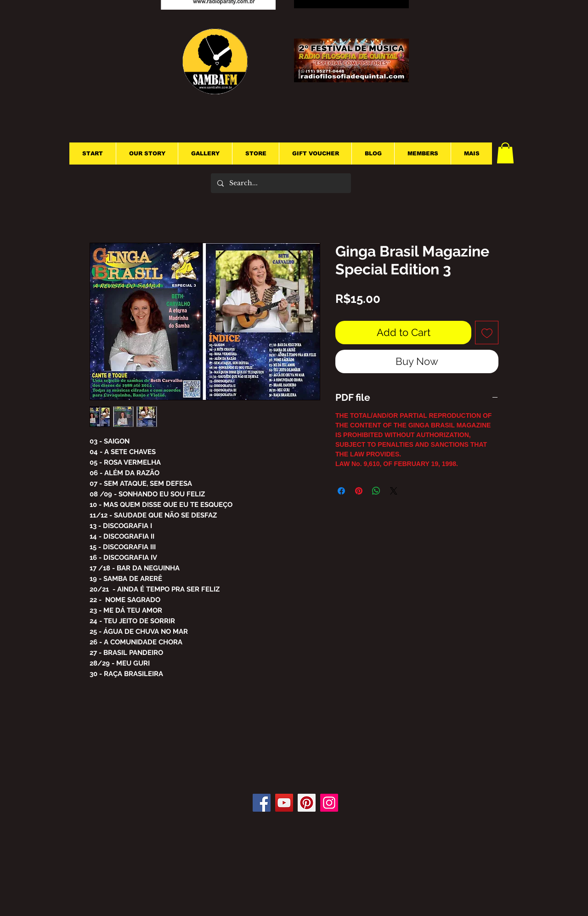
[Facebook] (262, 803)
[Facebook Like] (298, 766)
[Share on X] (394, 491)
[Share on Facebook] (341, 491)
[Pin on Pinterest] (359, 491)
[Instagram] (329, 803)
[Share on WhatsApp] (376, 491)
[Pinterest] (307, 803)
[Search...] (280, 183)
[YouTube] (284, 803)
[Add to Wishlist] (487, 333)
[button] (505, 153)
